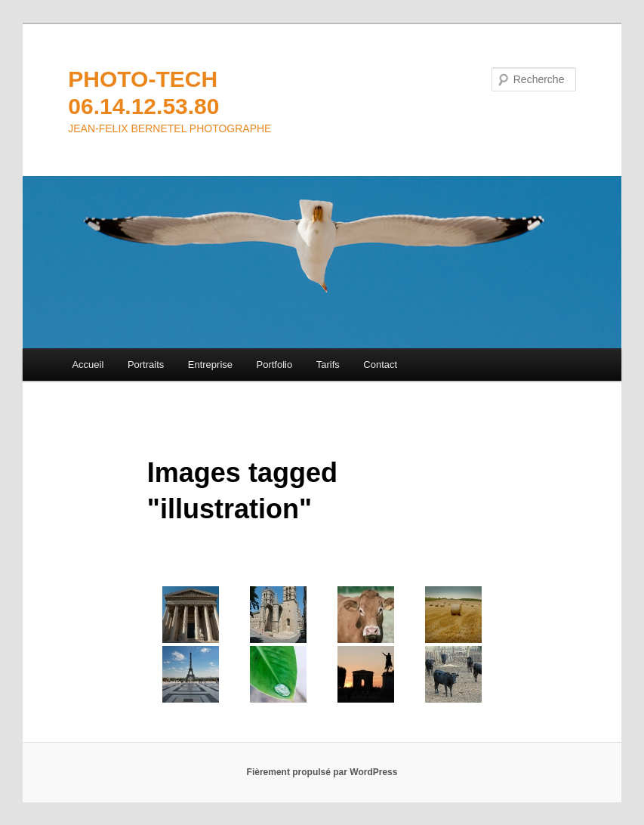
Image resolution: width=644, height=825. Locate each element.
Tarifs (328, 365)
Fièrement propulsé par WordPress (322, 772)
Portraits (146, 365)
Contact (380, 365)
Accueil (88, 365)
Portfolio (275, 365)
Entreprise (210, 365)
